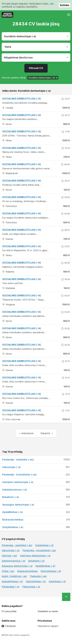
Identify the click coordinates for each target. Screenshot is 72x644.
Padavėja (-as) (38, 576)
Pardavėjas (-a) (11, 587)
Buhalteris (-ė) (11, 497)
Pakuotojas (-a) (31, 587)
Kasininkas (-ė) (57, 581)
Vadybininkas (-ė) (36, 581)
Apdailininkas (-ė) (13, 512)
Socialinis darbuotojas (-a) (22, 99)
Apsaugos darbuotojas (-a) (18, 505)
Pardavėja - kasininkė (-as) (18, 460)
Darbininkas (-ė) (44, 545)
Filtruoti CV (36, 68)
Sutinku (65, 5)
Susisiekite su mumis (48, 611)
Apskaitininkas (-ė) (12, 581)
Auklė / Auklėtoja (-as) (14, 576)
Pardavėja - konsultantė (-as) (19, 475)
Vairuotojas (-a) (11, 467)
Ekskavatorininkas (13, 520)
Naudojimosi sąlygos (48, 626)
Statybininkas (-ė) (13, 527)
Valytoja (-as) (9, 556)
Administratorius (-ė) (15, 490)
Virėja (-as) (8, 571)
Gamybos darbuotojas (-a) (18, 482)
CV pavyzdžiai (9, 611)
